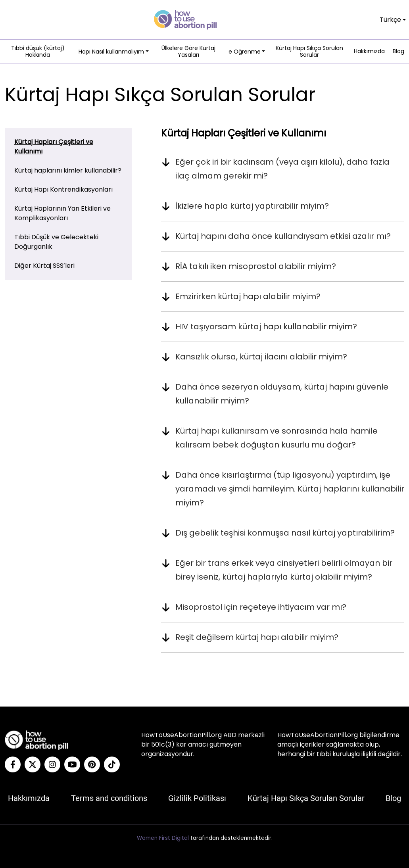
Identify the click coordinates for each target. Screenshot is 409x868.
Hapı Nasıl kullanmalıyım (111, 52)
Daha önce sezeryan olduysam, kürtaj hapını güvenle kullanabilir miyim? (282, 394)
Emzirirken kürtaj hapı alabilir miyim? (248, 296)
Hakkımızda (369, 52)
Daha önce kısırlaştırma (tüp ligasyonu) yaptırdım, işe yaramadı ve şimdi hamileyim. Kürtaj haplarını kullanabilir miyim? (290, 489)
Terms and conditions (109, 798)
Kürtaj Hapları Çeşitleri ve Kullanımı (54, 147)
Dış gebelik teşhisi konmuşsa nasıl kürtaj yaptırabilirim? (285, 533)
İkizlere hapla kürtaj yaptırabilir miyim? (252, 206)
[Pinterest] (92, 764)
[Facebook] (13, 764)
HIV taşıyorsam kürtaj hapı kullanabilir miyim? (266, 326)
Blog (398, 52)
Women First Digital (163, 838)
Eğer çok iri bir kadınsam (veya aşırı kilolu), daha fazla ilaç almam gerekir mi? (282, 169)
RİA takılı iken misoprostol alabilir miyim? (256, 266)
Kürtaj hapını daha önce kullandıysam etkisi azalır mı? (283, 236)
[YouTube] (72, 764)
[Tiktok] (112, 764)
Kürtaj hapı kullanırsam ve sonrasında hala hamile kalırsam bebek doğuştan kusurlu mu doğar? (277, 438)
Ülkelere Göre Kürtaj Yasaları (188, 52)
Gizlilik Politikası (197, 798)
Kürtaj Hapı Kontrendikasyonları (63, 189)
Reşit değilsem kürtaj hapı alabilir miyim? (257, 637)
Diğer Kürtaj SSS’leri (44, 266)
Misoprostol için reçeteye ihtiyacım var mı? (261, 607)
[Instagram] (52, 764)
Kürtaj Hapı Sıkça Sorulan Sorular (309, 52)
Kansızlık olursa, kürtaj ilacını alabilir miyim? (261, 357)
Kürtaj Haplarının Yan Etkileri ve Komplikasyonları (62, 213)
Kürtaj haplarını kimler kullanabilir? (68, 170)
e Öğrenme (245, 52)
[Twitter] (33, 764)
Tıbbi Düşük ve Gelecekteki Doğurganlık (56, 242)
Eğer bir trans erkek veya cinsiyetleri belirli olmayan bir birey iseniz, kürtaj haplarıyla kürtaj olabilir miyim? (284, 570)
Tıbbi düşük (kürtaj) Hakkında (38, 52)
